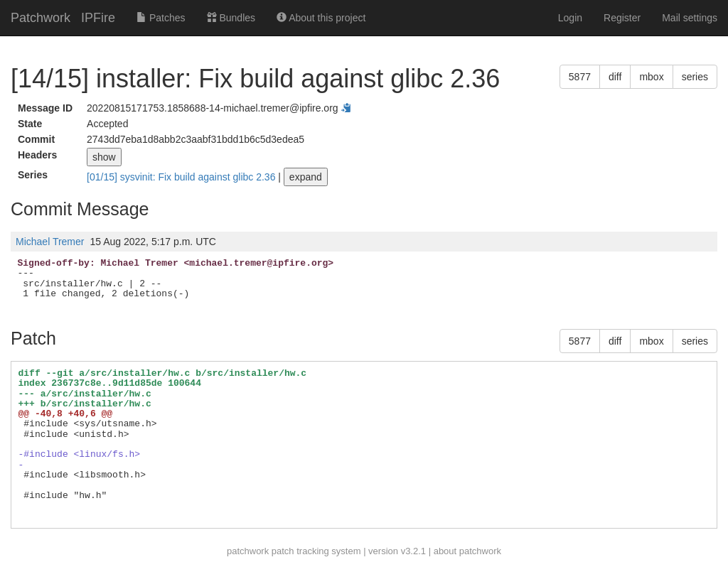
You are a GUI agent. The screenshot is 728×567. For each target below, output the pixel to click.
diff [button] (615, 77)
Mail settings (690, 18)
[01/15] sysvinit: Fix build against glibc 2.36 (182, 177)
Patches (161, 18)
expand (306, 177)
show (104, 157)
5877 (580, 77)
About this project (321, 18)
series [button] (695, 77)
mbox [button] (651, 77)
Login (570, 18)
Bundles (231, 18)
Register (622, 18)
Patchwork (41, 18)
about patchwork (467, 551)
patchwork (248, 551)
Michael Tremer (50, 242)
